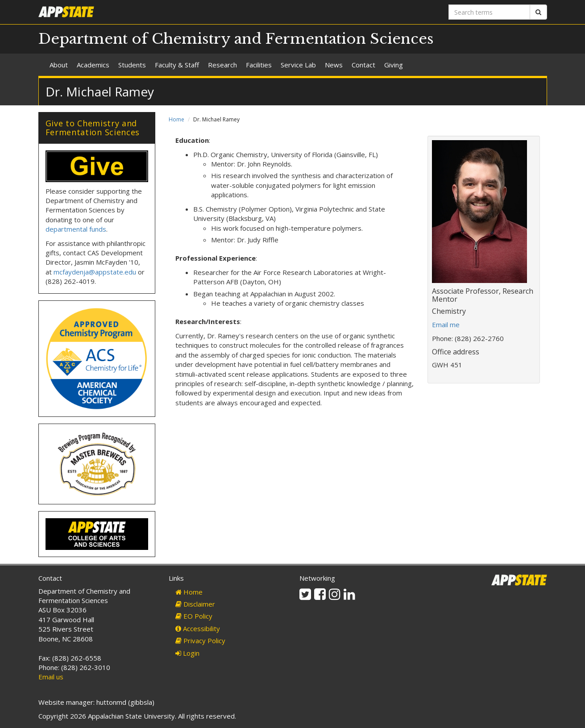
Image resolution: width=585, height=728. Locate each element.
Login (187, 653)
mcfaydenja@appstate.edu (95, 272)
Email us (51, 677)
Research (222, 65)
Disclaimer (195, 604)
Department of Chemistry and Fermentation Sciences (236, 39)
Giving (394, 65)
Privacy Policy (200, 641)
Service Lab (298, 65)
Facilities (259, 65)
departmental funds (76, 229)
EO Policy (194, 616)
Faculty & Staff (177, 65)
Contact (363, 65)
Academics (93, 65)
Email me (446, 324)
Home (176, 119)
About (59, 65)
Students (132, 65)
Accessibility (198, 628)
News (334, 65)
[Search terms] (489, 12)
